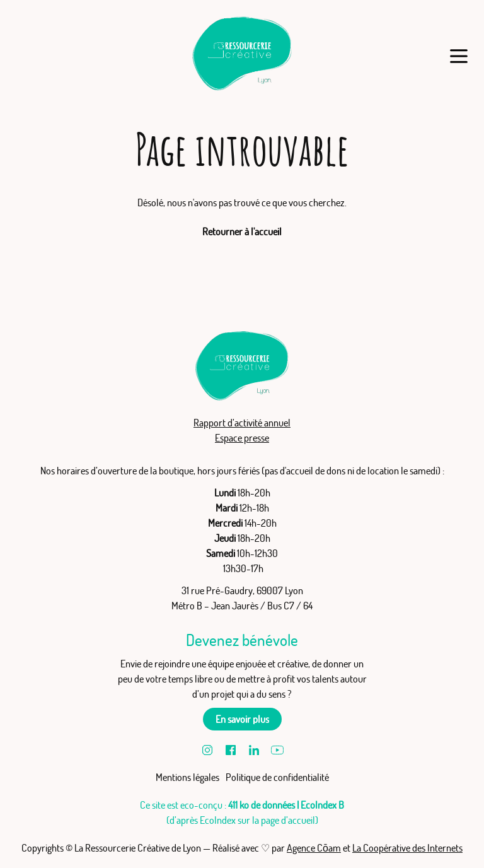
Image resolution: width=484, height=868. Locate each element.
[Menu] (458, 56)
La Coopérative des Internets (407, 848)
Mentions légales (187, 777)
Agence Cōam (314, 848)
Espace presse (242, 438)
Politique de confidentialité (277, 777)
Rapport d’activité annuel (242, 423)
